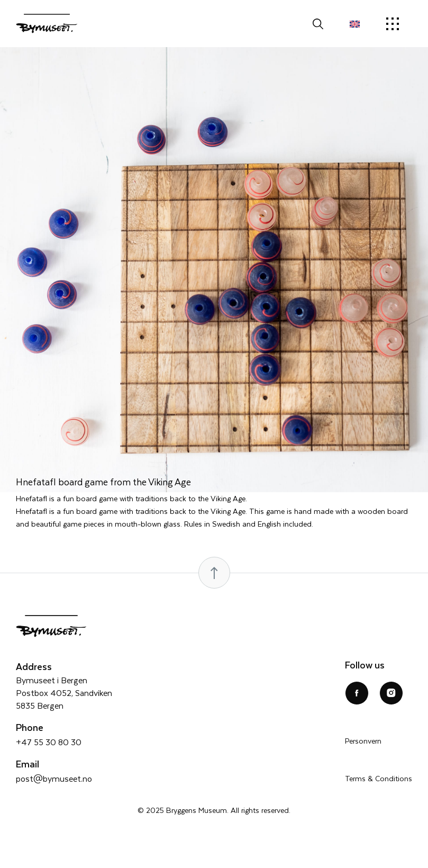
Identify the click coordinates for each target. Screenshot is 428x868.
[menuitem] (355, 24)
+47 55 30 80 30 (49, 742)
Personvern (363, 741)
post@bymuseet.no (54, 778)
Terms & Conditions (379, 778)
